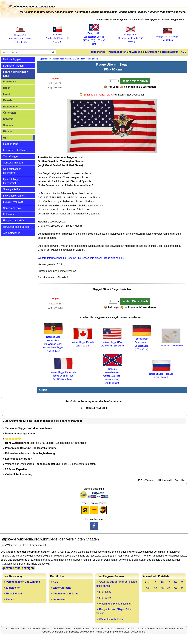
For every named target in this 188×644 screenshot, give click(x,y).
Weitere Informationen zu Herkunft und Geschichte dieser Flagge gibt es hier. (81, 258)
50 (175, 588)
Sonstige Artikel (12, 189)
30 (147, 588)
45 (169, 588)
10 (162, 582)
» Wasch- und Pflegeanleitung (113, 604)
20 (175, 582)
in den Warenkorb (135, 81)
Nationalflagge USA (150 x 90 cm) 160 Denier (112, 342)
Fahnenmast (10, 214)
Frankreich (10, 82)
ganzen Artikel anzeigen (18, 568)
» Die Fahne (104, 598)
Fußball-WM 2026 (13, 202)
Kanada (8, 100)
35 (156, 588)
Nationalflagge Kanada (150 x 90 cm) (83, 342)
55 (182, 588)
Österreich (9, 113)
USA (6, 138)
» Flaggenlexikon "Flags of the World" (114, 612)
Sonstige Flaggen (13, 163)
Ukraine (8, 131)
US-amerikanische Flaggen (85, 59)
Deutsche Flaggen (13, 66)
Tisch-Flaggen (11, 156)
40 (162, 588)
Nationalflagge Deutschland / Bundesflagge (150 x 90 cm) (142, 342)
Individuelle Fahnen (14, 196)
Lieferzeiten (152, 52)
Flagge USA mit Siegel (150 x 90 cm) (167, 36)
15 (169, 582)
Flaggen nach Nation (61, 59)
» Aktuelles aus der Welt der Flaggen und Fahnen (117, 584)
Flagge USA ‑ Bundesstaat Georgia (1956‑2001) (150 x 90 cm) (94, 37)
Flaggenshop (97, 52)
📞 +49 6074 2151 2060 (94, 408)
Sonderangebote (12, 208)
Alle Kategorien (12, 233)
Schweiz (8, 119)
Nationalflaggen (12, 59)
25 (182, 582)
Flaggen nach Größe (15, 221)
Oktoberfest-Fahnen (16, 227)
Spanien (8, 125)
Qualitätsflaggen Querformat (12, 181)
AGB (184, 52)
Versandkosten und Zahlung (125, 52)
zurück (43, 390)
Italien (7, 88)
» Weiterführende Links (110, 619)
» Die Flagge (104, 592)
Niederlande (10, 107)
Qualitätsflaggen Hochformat (12, 171)
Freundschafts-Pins (14, 150)
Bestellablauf (170, 52)
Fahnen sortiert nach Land (16, 74)
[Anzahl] (113, 81)
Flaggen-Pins (11, 144)
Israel (6, 94)
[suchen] (53, 52)
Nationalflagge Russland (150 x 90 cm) (161, 374)
